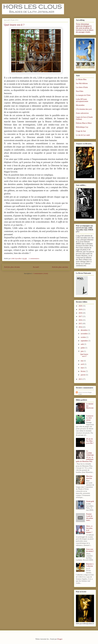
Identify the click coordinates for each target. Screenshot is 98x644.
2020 (81, 306)
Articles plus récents (12, 267)
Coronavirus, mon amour (90, 418)
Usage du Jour (81, 131)
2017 (81, 316)
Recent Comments (83, 392)
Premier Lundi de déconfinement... (90, 517)
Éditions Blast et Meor (84, 123)
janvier (83, 375)
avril (82, 364)
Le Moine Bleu (81, 79)
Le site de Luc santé (83, 135)
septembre (84, 341)
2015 (81, 324)
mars (83, 368)
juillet (83, 348)
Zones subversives (82, 113)
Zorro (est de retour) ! (90, 550)
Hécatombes (80, 105)
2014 (81, 327)
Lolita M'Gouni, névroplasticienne (82, 100)
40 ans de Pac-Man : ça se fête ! (90, 441)
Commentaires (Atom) (41, 273)
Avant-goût (90, 501)
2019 (81, 309)
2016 (81, 320)
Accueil (36, 267)
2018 (81, 313)
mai (82, 361)
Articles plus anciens (60, 267)
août (82, 344)
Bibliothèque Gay (82, 127)
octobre (83, 337)
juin (82, 351)
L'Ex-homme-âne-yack (84, 109)
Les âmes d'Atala (82, 87)
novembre (84, 334)
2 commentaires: (34, 258)
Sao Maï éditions (82, 83)
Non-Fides (80, 91)
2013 (81, 379)
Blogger (60, 639)
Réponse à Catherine (90, 565)
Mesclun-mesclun (90, 477)
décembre (84, 330)
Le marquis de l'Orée (83, 95)
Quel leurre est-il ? (14, 25)
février (83, 371)
